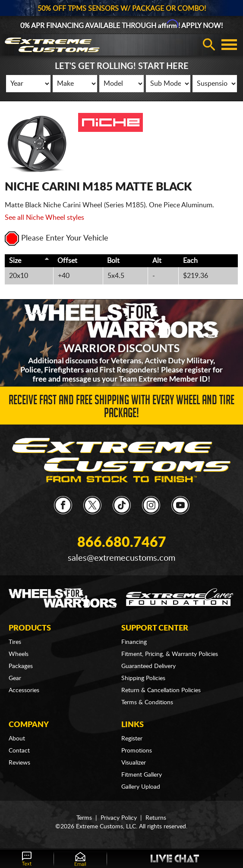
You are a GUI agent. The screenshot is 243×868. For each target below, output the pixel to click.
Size (15, 261)
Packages (21, 666)
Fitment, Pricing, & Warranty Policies (170, 654)
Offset (67, 261)
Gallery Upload (141, 787)
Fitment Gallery (142, 775)
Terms (84, 818)
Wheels (19, 654)
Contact (19, 751)
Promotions (137, 751)
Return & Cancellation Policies (161, 690)
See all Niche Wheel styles (44, 218)
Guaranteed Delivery (148, 666)
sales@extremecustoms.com (121, 558)
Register (132, 739)
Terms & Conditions (147, 703)
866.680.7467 (122, 543)
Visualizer (134, 763)
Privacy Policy (119, 818)
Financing (134, 642)
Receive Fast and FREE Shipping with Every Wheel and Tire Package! (121, 408)
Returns (156, 818)
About (17, 739)
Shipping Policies (143, 678)
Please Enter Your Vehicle (57, 238)
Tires (15, 642)
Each (190, 261)
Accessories (24, 690)
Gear (15, 678)
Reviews (19, 763)
